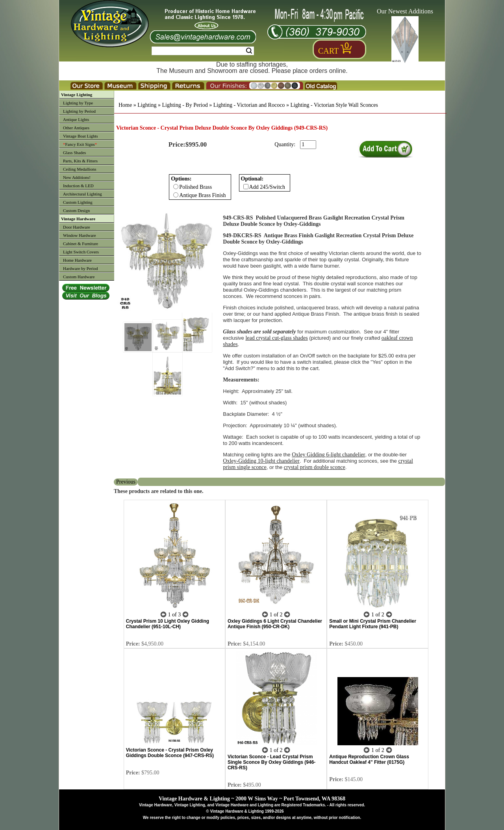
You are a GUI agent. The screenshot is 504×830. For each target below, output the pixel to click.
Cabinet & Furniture (81, 244)
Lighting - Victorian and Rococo (249, 105)
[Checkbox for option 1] (246, 187)
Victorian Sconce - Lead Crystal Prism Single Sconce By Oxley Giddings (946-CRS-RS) (271, 762)
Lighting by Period (79, 111)
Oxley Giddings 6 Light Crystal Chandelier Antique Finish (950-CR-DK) (275, 624)
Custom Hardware (79, 277)
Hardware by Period (81, 268)
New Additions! (77, 177)
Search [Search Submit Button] (249, 51)
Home (125, 105)
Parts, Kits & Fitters (80, 161)
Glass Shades (74, 153)
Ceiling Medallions (80, 169)
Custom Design (76, 210)
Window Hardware (80, 235)
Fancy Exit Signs (80, 144)
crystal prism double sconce (315, 467)
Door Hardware (77, 227)
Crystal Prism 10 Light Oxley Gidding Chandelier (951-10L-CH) (168, 624)
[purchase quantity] (308, 145)
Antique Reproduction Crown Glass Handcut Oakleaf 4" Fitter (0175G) (369, 759)
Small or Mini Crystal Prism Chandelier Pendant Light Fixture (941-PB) (373, 624)
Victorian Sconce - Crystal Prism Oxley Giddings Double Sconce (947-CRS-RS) (170, 753)
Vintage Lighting (77, 95)
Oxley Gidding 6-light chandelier (328, 455)
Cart (328, 51)
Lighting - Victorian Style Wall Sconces (334, 105)
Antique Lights (76, 119)
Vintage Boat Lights (81, 136)
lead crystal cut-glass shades (276, 338)
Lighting (147, 105)
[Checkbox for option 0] (176, 187)
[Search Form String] (203, 51)
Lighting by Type (78, 103)
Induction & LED (78, 186)
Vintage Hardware (78, 219)
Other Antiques (76, 128)
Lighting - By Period (185, 105)
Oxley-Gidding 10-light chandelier (261, 461)
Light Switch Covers (81, 252)
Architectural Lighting (82, 194)
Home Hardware (77, 260)
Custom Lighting (78, 202)
